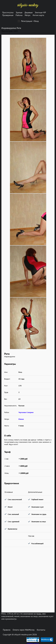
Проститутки (8, 12)
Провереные (8, 15)
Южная (21, 419)
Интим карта (38, 15)
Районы (19, 15)
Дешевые (29, 12)
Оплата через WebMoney (24, 630)
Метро (28, 15)
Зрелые (19, 12)
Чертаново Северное (26, 412)
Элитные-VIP (40, 12)
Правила (7, 630)
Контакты (41, 630)
